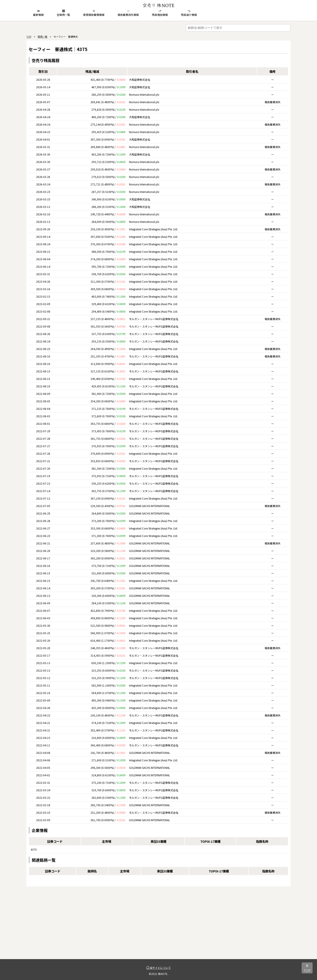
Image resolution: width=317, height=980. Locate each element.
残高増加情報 (160, 13)
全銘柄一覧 (63, 13)
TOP (29, 37)
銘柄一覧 (42, 37)
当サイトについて (159, 968)
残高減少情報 (189, 13)
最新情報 (38, 13)
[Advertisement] (158, 928)
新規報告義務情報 (94, 13)
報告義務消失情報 (128, 13)
